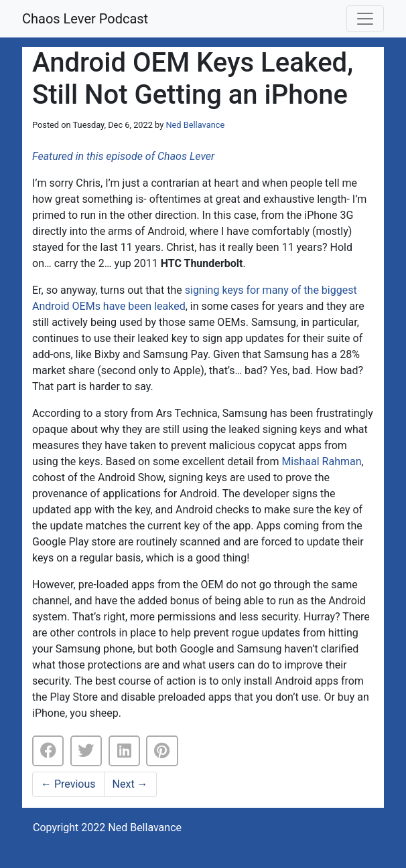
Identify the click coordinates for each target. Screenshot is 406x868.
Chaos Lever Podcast (85, 19)
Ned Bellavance (195, 125)
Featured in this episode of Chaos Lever (123, 156)
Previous (68, 784)
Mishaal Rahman (321, 461)
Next (130, 784)
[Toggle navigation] (365, 19)
